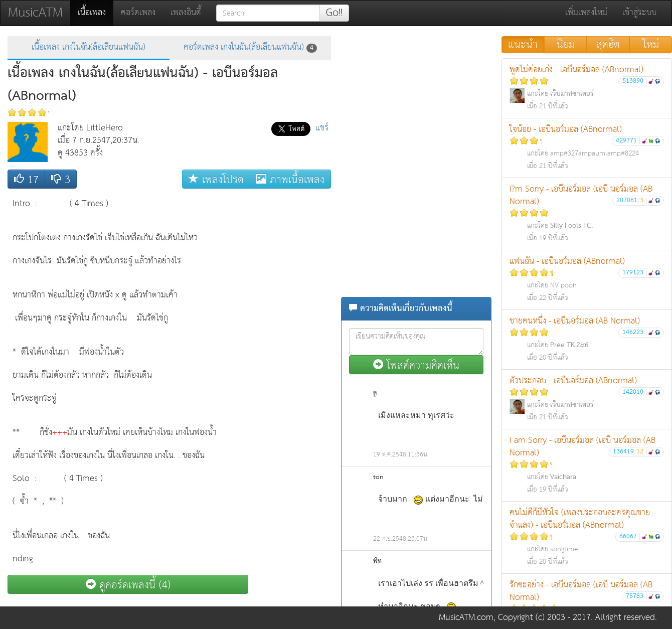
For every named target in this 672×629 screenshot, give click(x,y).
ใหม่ (651, 45)
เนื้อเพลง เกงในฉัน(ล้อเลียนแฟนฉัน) (89, 47)
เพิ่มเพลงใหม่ (586, 13)
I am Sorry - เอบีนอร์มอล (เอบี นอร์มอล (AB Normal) (587, 464)
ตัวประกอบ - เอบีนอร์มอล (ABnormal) (587, 399)
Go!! (334, 13)
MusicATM (35, 13)
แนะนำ (523, 45)
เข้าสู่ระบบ (639, 13)
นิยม (566, 45)
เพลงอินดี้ (186, 13)
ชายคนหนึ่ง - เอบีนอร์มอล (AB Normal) (587, 339)
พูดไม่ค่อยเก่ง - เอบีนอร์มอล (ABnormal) (587, 88)
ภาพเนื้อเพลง (290, 179)
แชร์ (322, 128)
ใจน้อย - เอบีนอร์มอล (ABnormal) (587, 147)
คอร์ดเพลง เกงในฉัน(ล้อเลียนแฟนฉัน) (250, 47)
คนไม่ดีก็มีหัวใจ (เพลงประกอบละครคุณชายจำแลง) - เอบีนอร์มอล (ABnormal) (587, 537)
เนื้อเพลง (96, 13)
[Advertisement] (291, 344)
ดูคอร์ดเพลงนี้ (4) (128, 585)
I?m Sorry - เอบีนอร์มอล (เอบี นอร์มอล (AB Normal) (587, 213)
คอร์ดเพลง (138, 13)
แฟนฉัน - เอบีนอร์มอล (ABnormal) (587, 279)
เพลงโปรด (216, 179)
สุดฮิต (608, 45)
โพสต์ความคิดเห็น (416, 365)
